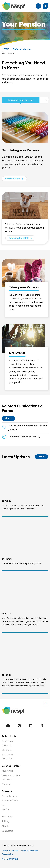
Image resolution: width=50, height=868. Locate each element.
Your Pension (8, 741)
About (5, 826)
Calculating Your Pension (21, 100)
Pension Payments (10, 796)
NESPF (5, 49)
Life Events (7, 750)
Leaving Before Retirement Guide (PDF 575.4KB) (28, 428)
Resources (7, 816)
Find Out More (13, 179)
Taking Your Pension (11, 775)
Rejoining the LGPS (19, 238)
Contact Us (7, 831)
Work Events (7, 754)
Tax (3, 805)
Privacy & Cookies (10, 851)
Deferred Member (22, 49)
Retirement (7, 746)
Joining (5, 821)
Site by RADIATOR (10, 859)
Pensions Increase (10, 801)
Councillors (7, 759)
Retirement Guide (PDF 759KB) (24, 437)
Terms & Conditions (30, 851)
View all (9, 418)
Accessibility (7, 854)
